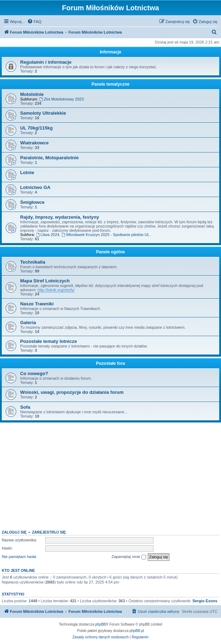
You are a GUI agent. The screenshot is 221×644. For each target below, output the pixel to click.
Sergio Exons (205, 601)
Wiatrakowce (34, 143)
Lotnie (27, 172)
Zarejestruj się (49, 532)
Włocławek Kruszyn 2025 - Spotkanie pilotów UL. (106, 235)
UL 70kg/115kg (36, 128)
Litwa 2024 (48, 235)
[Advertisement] (111, 473)
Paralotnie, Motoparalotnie (50, 158)
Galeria (28, 323)
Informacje (111, 52)
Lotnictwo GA (35, 187)
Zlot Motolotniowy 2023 (62, 99)
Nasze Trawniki (37, 304)
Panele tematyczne (111, 84)
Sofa (25, 407)
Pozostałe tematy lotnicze (49, 341)
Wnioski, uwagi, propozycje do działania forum (72, 392)
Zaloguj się (14, 532)
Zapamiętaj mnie (129, 557)
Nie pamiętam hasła (19, 557)
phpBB (100, 624)
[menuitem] (34, 22)
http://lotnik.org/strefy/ (56, 290)
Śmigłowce (32, 202)
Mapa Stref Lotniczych (45, 281)
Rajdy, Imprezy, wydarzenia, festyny (60, 217)
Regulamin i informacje (46, 62)
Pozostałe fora (110, 363)
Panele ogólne (111, 252)
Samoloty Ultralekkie (43, 113)
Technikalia (33, 262)
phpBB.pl (137, 631)
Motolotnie (32, 94)
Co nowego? (34, 373)
